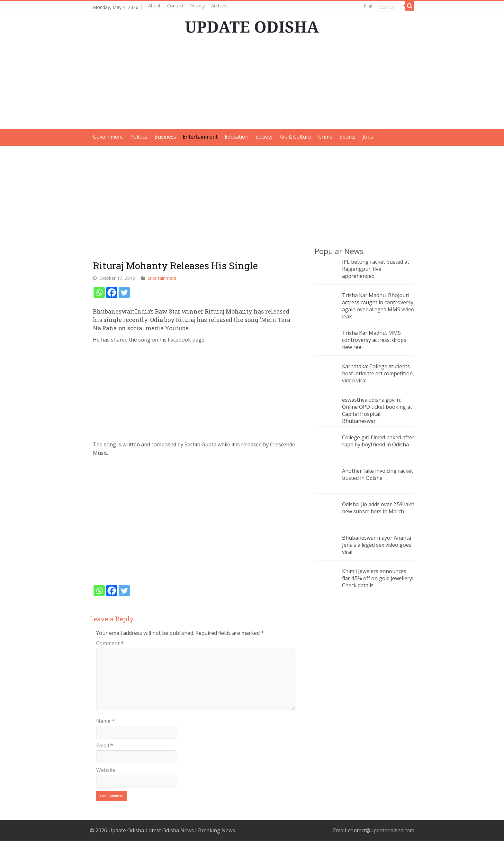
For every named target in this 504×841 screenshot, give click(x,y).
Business (165, 137)
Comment (110, 643)
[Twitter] (124, 293)
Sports (347, 137)
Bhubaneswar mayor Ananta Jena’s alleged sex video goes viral (377, 545)
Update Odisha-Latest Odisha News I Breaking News (172, 830)
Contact (175, 6)
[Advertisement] (252, 84)
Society (264, 137)
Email (105, 745)
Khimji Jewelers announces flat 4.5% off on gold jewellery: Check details (378, 578)
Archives (220, 6)
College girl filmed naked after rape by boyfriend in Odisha (378, 441)
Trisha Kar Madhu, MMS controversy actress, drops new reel (374, 340)
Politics (139, 137)
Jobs (368, 137)
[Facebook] (112, 293)
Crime (325, 137)
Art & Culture (295, 137)
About (154, 6)
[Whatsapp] (99, 293)
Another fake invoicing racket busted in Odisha (378, 474)
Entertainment (200, 137)
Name (105, 721)
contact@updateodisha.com (381, 830)
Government (108, 137)
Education (237, 137)
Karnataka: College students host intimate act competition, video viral (378, 373)
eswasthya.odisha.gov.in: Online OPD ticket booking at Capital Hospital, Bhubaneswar (377, 410)
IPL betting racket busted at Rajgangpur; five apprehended (376, 269)
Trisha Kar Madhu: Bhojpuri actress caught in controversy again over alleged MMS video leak (378, 306)
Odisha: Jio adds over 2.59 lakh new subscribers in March (378, 508)
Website (106, 770)
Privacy (197, 6)
